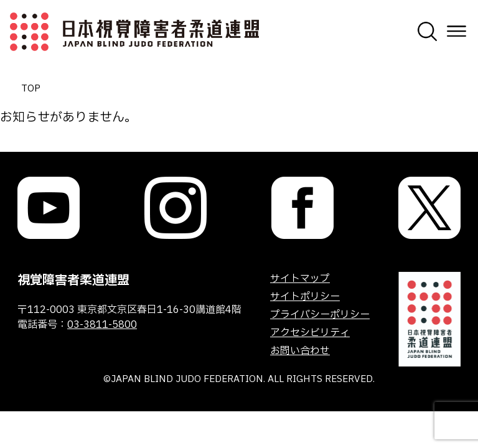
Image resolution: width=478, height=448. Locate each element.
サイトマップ (300, 279)
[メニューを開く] (457, 31)
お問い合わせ (300, 351)
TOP (31, 89)
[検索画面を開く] (427, 31)
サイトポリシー (305, 297)
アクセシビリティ (310, 333)
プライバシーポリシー (320, 315)
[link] (49, 208)
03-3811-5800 (102, 325)
